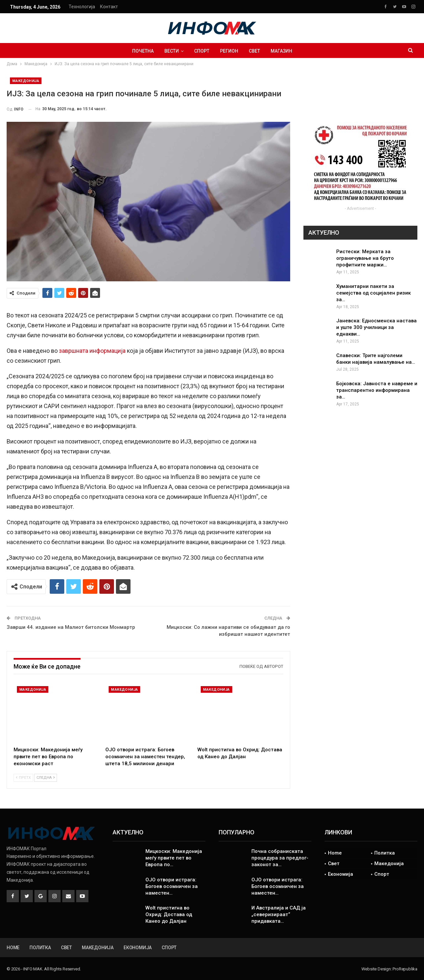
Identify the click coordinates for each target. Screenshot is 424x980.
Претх (23, 778)
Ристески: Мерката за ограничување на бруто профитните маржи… (365, 258)
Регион (229, 51)
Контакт (109, 7)
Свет (256, 51)
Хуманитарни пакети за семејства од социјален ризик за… (373, 293)
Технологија (82, 7)
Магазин (284, 51)
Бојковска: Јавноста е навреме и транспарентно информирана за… (377, 390)
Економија (341, 874)
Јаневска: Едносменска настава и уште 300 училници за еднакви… (376, 327)
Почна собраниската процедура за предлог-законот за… (280, 858)
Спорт (201, 51)
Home (335, 853)
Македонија (26, 81)
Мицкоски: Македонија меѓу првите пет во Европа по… (174, 858)
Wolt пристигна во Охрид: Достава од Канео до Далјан (169, 914)
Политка (385, 853)
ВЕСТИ (170, 51)
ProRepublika (405, 969)
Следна (46, 778)
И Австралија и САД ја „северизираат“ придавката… (279, 914)
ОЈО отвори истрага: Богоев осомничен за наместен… (172, 886)
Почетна (140, 51)
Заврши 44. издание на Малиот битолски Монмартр (71, 627)
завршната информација (92, 351)
